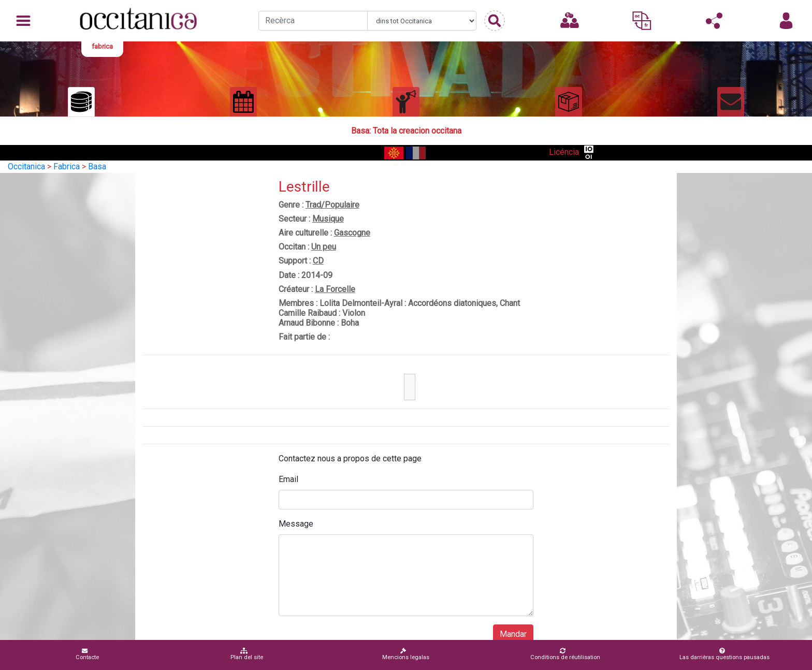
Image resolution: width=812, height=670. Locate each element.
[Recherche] (313, 21)
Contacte (87, 654)
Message (296, 524)
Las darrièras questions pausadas (724, 654)
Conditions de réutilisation (565, 654)
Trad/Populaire (332, 205)
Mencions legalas (406, 654)
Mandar (513, 634)
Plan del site (247, 654)
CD (318, 261)
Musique (328, 219)
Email (288, 479)
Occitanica (26, 166)
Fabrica (67, 166)
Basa (97, 166)
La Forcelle (335, 289)
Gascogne (352, 233)
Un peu (324, 247)
